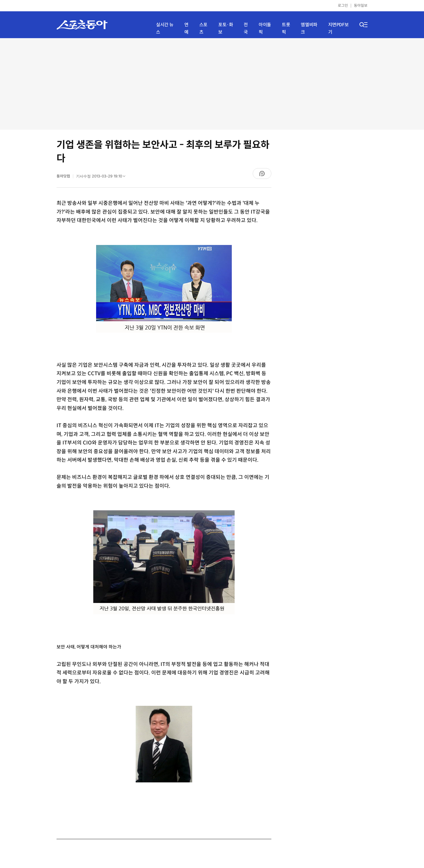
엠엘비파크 (309, 28)
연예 (186, 28)
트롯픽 (286, 28)
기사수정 (102, 177)
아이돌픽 (265, 28)
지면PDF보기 (338, 28)
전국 (246, 28)
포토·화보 (226, 28)
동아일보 (361, 6)
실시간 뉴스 (165, 28)
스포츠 (203, 28)
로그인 (343, 6)
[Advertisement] (212, 83)
